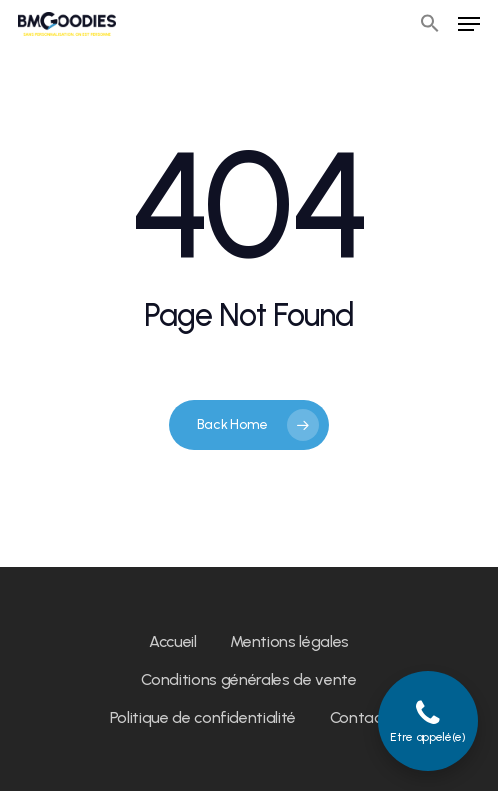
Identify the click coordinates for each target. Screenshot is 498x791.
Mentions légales (289, 641)
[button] (430, 24)
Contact (359, 717)
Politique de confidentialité (203, 717)
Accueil (173, 641)
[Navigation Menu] (469, 24)
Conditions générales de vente (248, 679)
